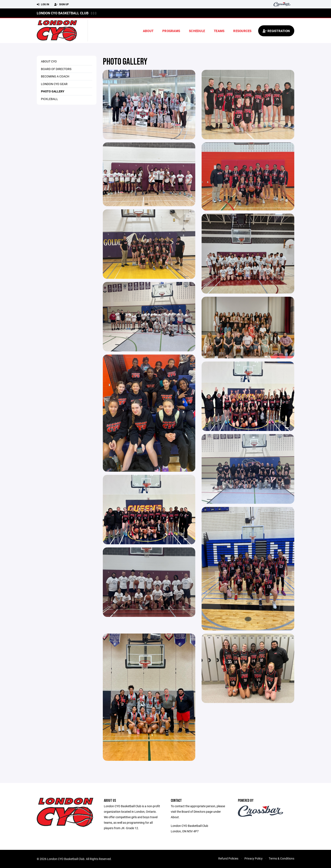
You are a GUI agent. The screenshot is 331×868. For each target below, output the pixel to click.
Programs (171, 31)
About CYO (49, 61)
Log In (43, 4)
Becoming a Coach (55, 76)
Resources (242, 31)
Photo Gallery (53, 91)
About (148, 31)
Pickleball (50, 99)
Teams (219, 31)
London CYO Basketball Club (63, 13)
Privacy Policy (254, 858)
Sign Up (62, 4)
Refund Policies (228, 858)
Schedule (197, 31)
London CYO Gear (54, 84)
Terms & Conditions (281, 858)
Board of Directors (56, 69)
